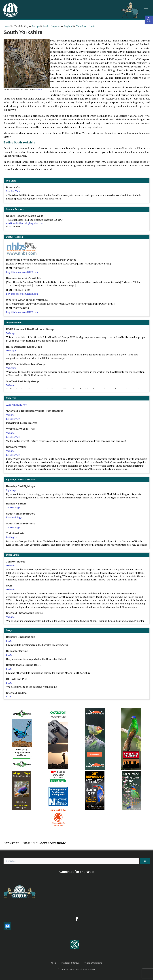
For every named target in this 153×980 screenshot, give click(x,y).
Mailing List (12, 537)
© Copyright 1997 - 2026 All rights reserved (76, 969)
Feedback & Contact (70, 963)
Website (38, 90)
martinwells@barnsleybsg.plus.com (25, 223)
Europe (36, 26)
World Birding (21, 26)
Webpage (11, 333)
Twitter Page (13, 508)
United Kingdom (52, 26)
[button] (149, 20)
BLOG (9, 641)
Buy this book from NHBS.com (22, 272)
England (68, 26)
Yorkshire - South (85, 26)
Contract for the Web (76, 872)
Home (7, 26)
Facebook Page (14, 517)
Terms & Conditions (93, 963)
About (54, 963)
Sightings (11, 490)
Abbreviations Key (16, 405)
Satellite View (13, 191)
